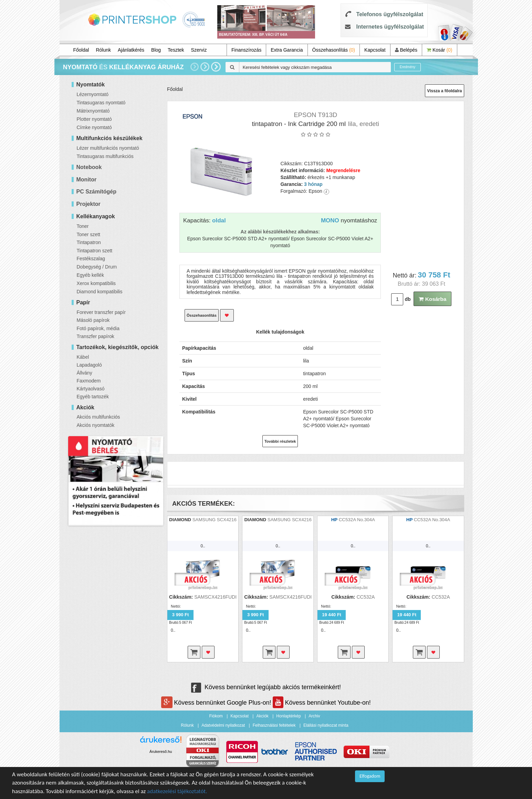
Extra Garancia (287, 50)
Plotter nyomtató (94, 119)
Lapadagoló (89, 365)
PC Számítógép (96, 192)
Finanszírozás (246, 50)
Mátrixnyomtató (93, 111)
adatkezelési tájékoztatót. (177, 791)
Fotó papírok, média (98, 328)
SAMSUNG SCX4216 (215, 520)
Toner (83, 226)
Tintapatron (89, 242)
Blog (156, 50)
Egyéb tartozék (93, 397)
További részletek (280, 441)
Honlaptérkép (288, 716)
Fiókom (216, 716)
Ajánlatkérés (131, 50)
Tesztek (176, 50)
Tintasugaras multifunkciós (105, 156)
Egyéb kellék (90, 275)
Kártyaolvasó (91, 389)
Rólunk (103, 50)
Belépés (406, 50)
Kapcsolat (375, 50)
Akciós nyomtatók (96, 425)
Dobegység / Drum (97, 267)
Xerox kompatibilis (96, 283)
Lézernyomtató (93, 94)
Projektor (88, 204)
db (408, 299)
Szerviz (199, 50)
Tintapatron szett (95, 251)
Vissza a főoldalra (444, 91)
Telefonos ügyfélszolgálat (390, 14)
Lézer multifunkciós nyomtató (108, 148)
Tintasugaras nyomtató (101, 103)
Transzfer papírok (96, 336)
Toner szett (88, 234)
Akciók (262, 716)
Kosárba (432, 299)
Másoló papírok (93, 320)
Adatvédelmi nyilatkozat (223, 725)
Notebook (89, 167)
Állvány (85, 373)
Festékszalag (91, 259)
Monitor (87, 180)
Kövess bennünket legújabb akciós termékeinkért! (266, 687)
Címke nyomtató (94, 127)
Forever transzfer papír (101, 312)
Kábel (83, 357)
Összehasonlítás (334, 50)
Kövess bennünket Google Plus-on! (217, 703)
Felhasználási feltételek (274, 725)
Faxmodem (89, 381)
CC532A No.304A (357, 520)
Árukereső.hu (161, 751)
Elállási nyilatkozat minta (326, 725)
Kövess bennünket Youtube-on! (322, 703)
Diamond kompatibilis (100, 292)
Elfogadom (370, 776)
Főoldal (81, 50)
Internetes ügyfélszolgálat (390, 27)
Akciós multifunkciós (98, 417)
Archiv (314, 716)
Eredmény (408, 67)
